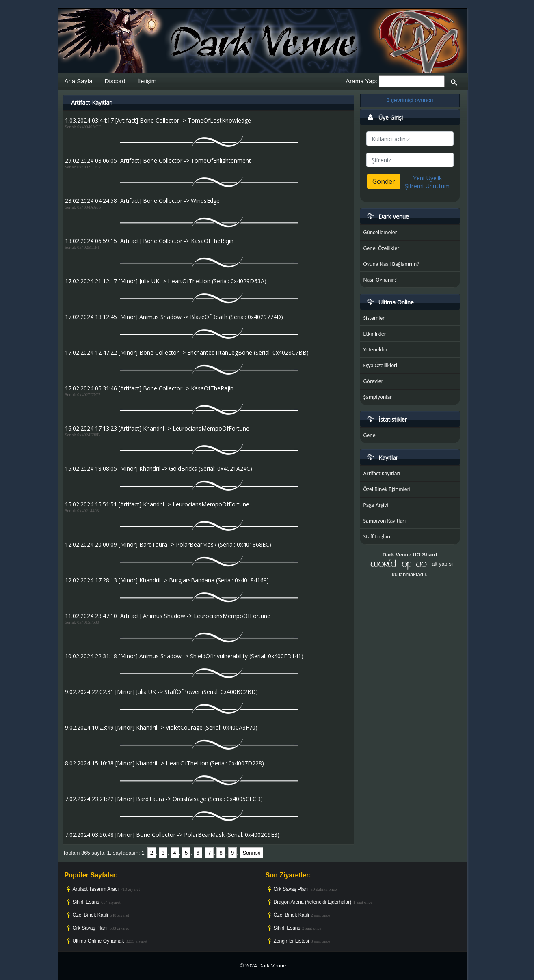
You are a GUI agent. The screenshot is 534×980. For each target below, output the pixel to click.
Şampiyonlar (378, 397)
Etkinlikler (375, 334)
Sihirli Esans (86, 902)
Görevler (373, 381)
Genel (370, 435)
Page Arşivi (376, 505)
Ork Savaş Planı (90, 928)
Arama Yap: (361, 81)
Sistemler (374, 318)
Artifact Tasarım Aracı (96, 889)
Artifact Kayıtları (382, 473)
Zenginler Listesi (291, 941)
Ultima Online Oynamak (98, 941)
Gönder (384, 181)
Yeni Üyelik (427, 178)
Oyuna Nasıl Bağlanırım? (391, 264)
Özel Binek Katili (90, 915)
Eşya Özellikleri (381, 365)
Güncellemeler (380, 232)
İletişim (147, 81)
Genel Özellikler (382, 248)
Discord (115, 81)
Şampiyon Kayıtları (385, 521)
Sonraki (251, 853)
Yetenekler (376, 350)
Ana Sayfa (79, 81)
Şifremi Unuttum (427, 186)
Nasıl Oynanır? (380, 280)
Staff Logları (377, 537)
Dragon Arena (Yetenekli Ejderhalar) (313, 902)
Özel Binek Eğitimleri (387, 489)
